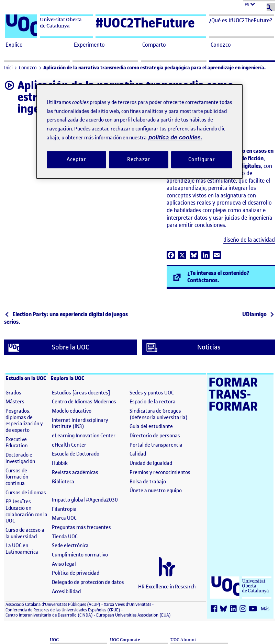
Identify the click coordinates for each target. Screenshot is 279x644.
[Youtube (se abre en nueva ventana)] (254, 609)
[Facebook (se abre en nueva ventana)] (215, 609)
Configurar (202, 159)
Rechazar (139, 159)
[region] (139, 132)
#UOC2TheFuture (145, 23)
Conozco (28, 68)
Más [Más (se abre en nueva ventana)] (265, 609)
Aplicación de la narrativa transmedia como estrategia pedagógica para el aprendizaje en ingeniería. (154, 68)
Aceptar (76, 159)
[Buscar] (271, 7)
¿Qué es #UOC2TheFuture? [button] (241, 20)
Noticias (183, 348)
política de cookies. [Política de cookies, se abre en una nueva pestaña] (175, 138)
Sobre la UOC (49, 348)
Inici (8, 68)
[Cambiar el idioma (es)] (259, 4)
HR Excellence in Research (167, 587)
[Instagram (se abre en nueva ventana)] (244, 609)
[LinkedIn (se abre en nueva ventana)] (235, 609)
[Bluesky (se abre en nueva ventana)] (225, 609)
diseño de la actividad (249, 240)
